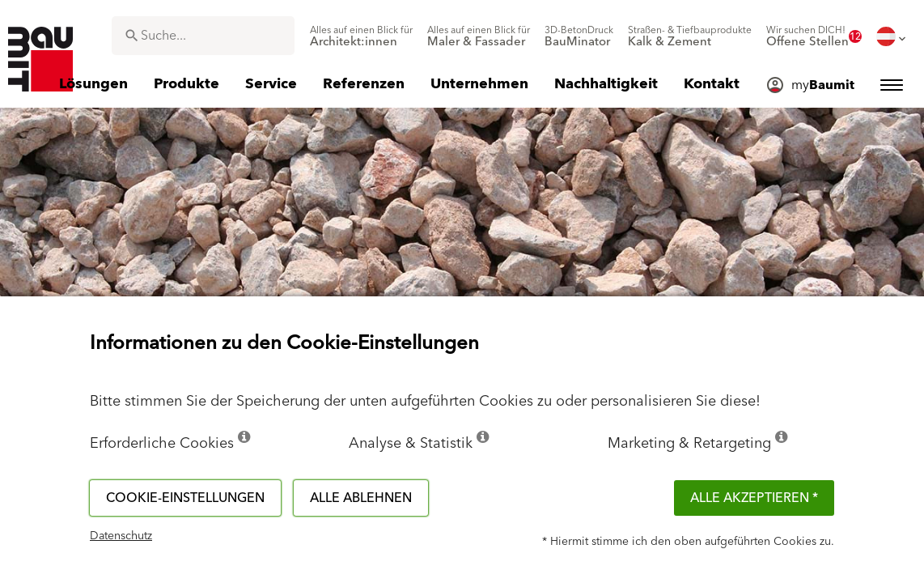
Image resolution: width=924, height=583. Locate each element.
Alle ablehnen (361, 498)
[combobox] (203, 36)
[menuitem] (361, 36)
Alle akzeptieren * (754, 498)
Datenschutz (121, 536)
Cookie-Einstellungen (185, 498)
